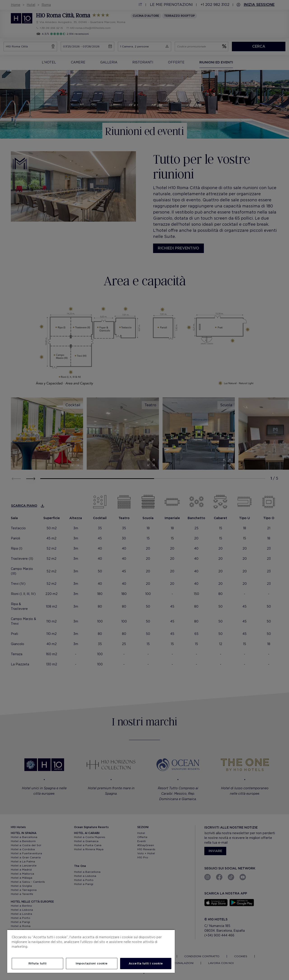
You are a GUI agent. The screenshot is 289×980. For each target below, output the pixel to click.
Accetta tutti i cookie (146, 963)
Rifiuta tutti (38, 963)
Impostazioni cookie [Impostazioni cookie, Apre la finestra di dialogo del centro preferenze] (92, 963)
